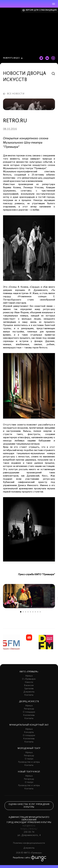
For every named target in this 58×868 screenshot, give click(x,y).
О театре (29, 759)
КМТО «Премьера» (29, 672)
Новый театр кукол (29, 772)
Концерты (29, 732)
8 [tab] (38, 612)
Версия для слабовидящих (41, 10)
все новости (16, 94)
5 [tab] (30, 612)
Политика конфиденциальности (29, 843)
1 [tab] (21, 612)
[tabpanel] (29, 596)
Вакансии (29, 685)
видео (11, 58)
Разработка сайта (21, 858)
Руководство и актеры (29, 762)
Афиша (29, 676)
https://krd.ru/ (29, 829)
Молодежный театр (29, 748)
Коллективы (29, 715)
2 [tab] (23, 612)
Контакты (29, 695)
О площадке (29, 712)
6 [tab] (33, 612)
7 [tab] (35, 612)
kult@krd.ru (29, 826)
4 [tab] (28, 612)
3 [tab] (26, 612)
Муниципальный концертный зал (29, 725)
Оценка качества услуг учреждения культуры (29, 806)
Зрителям (29, 689)
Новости (29, 682)
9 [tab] (40, 612)
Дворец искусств (29, 702)
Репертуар (29, 709)
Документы (29, 692)
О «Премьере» (29, 679)
